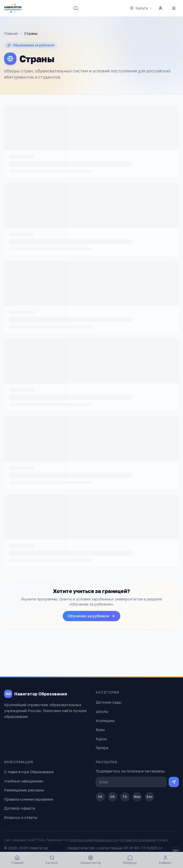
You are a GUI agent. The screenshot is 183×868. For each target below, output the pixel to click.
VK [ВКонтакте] (100, 797)
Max (137, 797)
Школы (102, 711)
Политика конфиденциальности (92, 840)
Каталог (52, 860)
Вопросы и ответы (21, 817)
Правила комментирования (29, 799)
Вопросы (130, 860)
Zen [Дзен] (149, 797)
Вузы (100, 730)
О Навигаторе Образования (29, 772)
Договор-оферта (20, 808)
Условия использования (138, 840)
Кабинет (165, 860)
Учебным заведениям (24, 781)
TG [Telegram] (125, 797)
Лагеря (102, 748)
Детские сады (109, 702)
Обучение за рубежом (91, 616)
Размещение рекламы (24, 790)
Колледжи (105, 721)
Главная (11, 33)
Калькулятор (91, 860)
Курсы (101, 739)
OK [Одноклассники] (112, 797)
